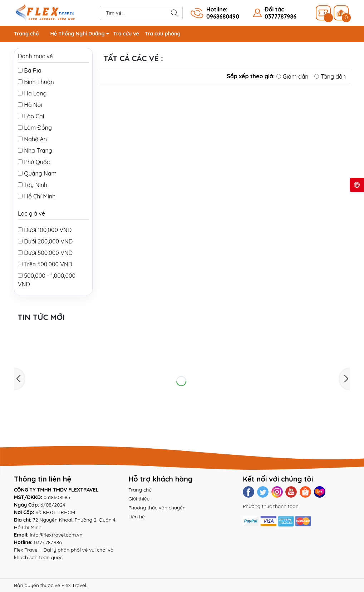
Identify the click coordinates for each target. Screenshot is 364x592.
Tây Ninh (33, 185)
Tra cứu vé (126, 34)
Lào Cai (31, 116)
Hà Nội (30, 105)
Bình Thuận (36, 82)
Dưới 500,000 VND (45, 253)
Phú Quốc (34, 162)
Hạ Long (32, 93)
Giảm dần (292, 77)
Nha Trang (35, 151)
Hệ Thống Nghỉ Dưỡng (82, 35)
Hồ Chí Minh (37, 196)
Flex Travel (74, 585)
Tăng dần (330, 77)
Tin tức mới (41, 317)
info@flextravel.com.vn (56, 535)
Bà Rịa (30, 70)
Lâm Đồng (35, 128)
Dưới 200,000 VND (45, 241)
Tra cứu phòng (163, 34)
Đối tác (274, 9)
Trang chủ (26, 34)
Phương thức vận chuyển (157, 508)
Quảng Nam (37, 173)
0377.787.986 (48, 542)
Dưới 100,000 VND (45, 230)
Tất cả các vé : (135, 58)
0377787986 (281, 16)
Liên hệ (137, 517)
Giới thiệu (139, 499)
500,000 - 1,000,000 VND (47, 280)
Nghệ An (32, 139)
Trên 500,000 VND (45, 264)
